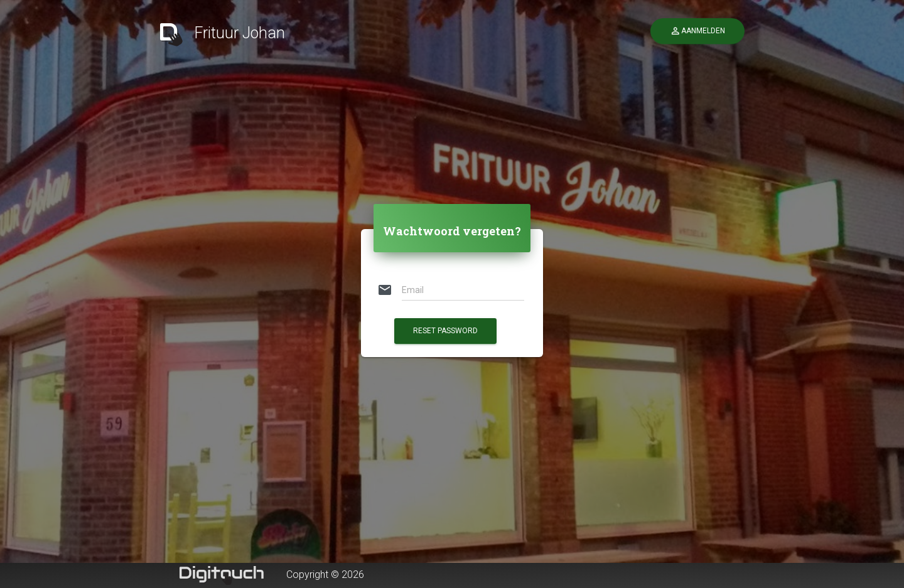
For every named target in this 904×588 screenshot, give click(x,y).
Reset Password (445, 331)
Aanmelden (697, 31)
